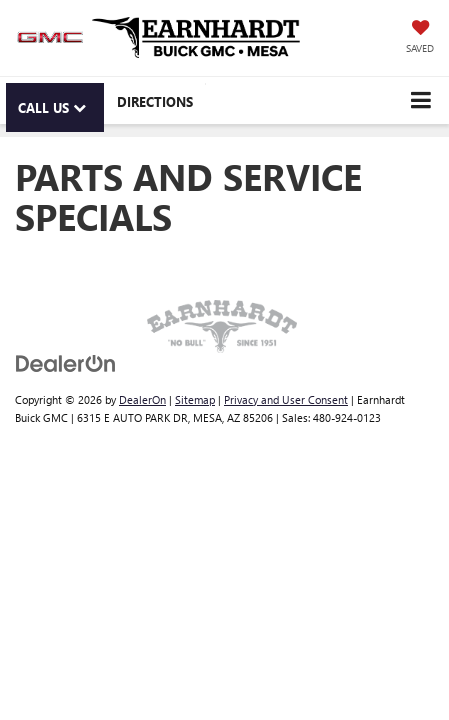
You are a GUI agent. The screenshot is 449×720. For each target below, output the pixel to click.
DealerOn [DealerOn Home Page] (142, 399)
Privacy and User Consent (286, 399)
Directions (155, 101)
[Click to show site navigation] (420, 100)
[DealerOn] (66, 361)
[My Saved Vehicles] (420, 38)
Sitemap (195, 399)
